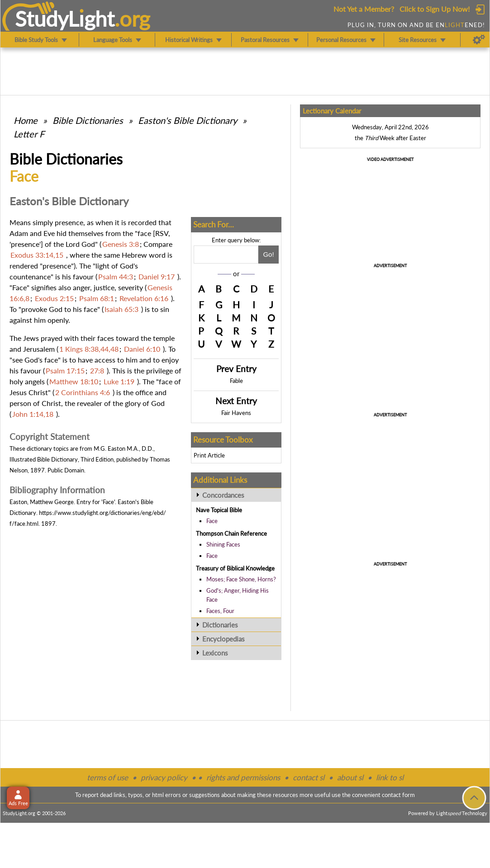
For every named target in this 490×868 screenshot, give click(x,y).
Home (26, 120)
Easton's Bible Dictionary (188, 120)
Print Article (209, 455)
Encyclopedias (224, 639)
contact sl (309, 777)
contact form (398, 795)
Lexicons (215, 653)
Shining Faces (223, 544)
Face (212, 521)
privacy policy (164, 777)
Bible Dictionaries (88, 120)
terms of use (107, 777)
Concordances (223, 495)
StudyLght (65, 19)
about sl (350, 777)
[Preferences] (479, 40)
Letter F (29, 134)
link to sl (390, 777)
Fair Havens (236, 413)
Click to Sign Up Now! (435, 9)
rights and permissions (243, 777)
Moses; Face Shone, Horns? (241, 579)
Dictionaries (220, 625)
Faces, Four (220, 611)
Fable (236, 381)
